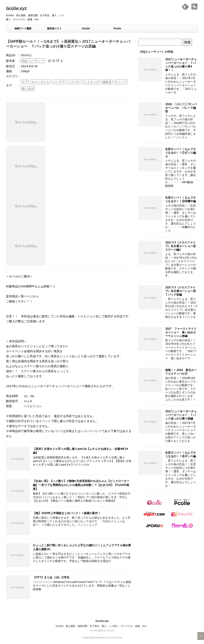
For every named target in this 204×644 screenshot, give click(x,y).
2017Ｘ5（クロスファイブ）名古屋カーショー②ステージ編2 (180, 246)
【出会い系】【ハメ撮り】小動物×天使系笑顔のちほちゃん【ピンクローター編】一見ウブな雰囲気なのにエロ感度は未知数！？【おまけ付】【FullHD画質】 (81, 485)
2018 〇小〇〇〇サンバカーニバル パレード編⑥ (181, 108)
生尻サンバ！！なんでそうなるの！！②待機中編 (180, 199)
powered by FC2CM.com (108, 638)
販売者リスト (54, 28)
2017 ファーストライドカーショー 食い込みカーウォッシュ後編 (181, 332)
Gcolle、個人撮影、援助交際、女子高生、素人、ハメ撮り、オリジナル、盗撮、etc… (102, 626)
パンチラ (59, 82)
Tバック (121, 82)
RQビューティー (33, 61)
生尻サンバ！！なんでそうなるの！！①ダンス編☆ (180, 153)
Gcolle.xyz (16, 8)
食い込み (28, 89)
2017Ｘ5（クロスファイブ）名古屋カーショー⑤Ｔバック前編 (180, 291)
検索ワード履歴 (23, 28)
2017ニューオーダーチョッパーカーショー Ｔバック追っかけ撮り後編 (181, 415)
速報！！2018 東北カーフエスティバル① (181, 372)
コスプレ (75, 82)
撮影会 (107, 82)
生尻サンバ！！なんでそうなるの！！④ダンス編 (180, 454)
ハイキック (92, 82)
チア (25, 82)
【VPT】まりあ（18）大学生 (51, 577)
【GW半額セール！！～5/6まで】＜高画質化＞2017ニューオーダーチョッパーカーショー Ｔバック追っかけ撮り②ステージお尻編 (68, 44)
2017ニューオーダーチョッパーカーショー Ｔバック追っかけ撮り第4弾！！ (181, 65)
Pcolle (117, 28)
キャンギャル (40, 82)
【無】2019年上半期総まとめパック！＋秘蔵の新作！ (67, 513)
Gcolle (86, 28)
